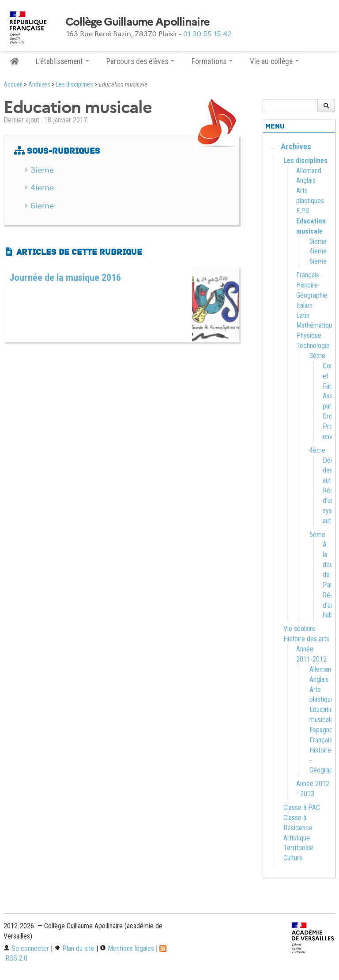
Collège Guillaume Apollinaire (137, 22)
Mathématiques (317, 325)
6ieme (42, 206)
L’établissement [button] (62, 61)
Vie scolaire (299, 629)
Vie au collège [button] (274, 61)
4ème (317, 450)
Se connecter (26, 948)
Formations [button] (212, 61)
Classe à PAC (302, 808)
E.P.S (303, 211)
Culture (293, 858)
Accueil (13, 85)
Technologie (313, 346)
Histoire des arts (306, 639)
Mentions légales (127, 948)
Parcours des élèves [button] (140, 61)
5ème (317, 535)
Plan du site (74, 948)
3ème (317, 356)
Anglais (306, 180)
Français (308, 275)
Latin (303, 316)
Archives (39, 85)
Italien (304, 305)
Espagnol (322, 730)
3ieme (42, 170)
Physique (309, 335)
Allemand (309, 171)
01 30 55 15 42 (207, 34)
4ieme (42, 188)
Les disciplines (75, 85)
